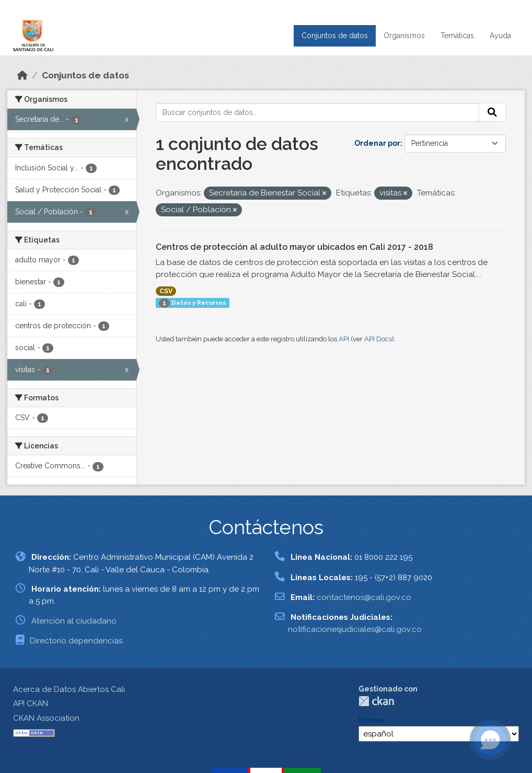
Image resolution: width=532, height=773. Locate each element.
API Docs (378, 339)
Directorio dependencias (76, 641)
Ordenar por (377, 143)
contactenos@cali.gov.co (364, 597)
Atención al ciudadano (74, 621)
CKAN (376, 701)
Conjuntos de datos (335, 36)
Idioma (372, 720)
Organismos (404, 36)
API (344, 339)
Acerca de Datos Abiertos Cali (69, 689)
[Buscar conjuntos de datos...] (318, 112)
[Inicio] (22, 75)
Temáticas (457, 36)
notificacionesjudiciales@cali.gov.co (355, 629)
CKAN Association (46, 718)
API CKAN (31, 703)
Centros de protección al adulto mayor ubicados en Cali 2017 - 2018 (294, 247)
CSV (166, 291)
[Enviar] (492, 112)
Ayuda (500, 36)
